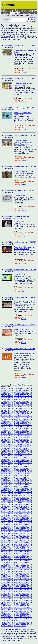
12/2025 (29, 408)
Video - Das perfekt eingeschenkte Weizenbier (23, 141)
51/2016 (29, 564)
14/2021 (29, 483)
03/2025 (23, 412)
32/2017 (10, 553)
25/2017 (23, 555)
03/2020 (29, 506)
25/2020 (17, 499)
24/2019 (10, 519)
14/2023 (4, 447)
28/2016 (17, 573)
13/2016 (17, 579)
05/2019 (4, 526)
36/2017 (17, 552)
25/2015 (29, 593)
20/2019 (4, 521)
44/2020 (23, 492)
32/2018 (4, 535)
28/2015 (10, 593)
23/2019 (17, 519)
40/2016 (4, 570)
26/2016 (29, 573)
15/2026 (23, 389)
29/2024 (29, 421)
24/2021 (29, 479)
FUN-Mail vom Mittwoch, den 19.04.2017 (21, 242)
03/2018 (29, 544)
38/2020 (29, 494)
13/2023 (10, 447)
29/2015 (4, 593)
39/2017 (29, 550)
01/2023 (23, 450)
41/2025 (4, 399)
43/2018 (29, 530)
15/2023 (29, 445)
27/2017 (10, 555)
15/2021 (23, 483)
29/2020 (23, 497)
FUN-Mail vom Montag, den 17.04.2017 (21, 349)
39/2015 (4, 590)
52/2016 (23, 564)
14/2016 (10, 579)
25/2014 (17, 613)
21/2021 (17, 481)
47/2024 (10, 416)
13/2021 (4, 485)
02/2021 (10, 488)
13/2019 (17, 523)
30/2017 (23, 553)
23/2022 (23, 461)
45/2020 (17, 492)
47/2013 (23, 622)
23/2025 (23, 405)
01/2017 (17, 564)
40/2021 (23, 474)
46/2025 (4, 398)
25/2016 (4, 575)
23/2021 (4, 481)
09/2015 (4, 600)
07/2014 (29, 619)
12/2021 (10, 485)
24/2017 (29, 555)
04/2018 (23, 544)
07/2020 (4, 506)
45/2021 (23, 472)
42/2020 (4, 494)
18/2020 (29, 501)
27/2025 (29, 403)
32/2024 (10, 421)
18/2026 (4, 389)
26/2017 (17, 555)
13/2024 (4, 428)
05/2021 (23, 486)
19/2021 (29, 481)
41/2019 (29, 512)
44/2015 (4, 588)
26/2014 (10, 613)
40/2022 (10, 456)
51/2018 (10, 528)
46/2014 (10, 606)
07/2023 (17, 448)
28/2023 (10, 441)
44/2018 (23, 530)
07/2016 (23, 581)
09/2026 (29, 390)
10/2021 (23, 485)
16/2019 (29, 521)
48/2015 (10, 586)
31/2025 (4, 403)
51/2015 (23, 584)
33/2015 (10, 591)
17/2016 (23, 577)
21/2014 (10, 615)
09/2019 (10, 524)
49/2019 (10, 510)
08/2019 (17, 524)
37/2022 (29, 456)
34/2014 (23, 610)
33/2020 (29, 495)
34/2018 (23, 533)
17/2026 (10, 389)
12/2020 (4, 504)
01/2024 (4, 414)
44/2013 (10, 624)
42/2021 (10, 474)
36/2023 (23, 437)
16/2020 (10, 503)
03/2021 (4, 488)
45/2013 (4, 624)
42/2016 (23, 568)
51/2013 (4, 622)
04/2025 (17, 412)
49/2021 (29, 470)
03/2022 (23, 468)
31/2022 (4, 459)
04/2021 (29, 486)
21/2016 (29, 575)
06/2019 (29, 524)
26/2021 (17, 479)
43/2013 (17, 624)
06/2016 (29, 581)
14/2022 (17, 465)
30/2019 (4, 517)
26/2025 (4, 405)
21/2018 (10, 539)
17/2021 (10, 483)
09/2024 (29, 428)
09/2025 (17, 410)
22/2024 (10, 425)
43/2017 (4, 550)
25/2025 (10, 405)
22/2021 (10, 481)
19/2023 (4, 445)
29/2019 (10, 517)
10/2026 (23, 390)
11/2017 (17, 561)
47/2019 (23, 510)
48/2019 (17, 510)
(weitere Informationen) (29, 13)
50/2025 (10, 396)
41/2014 (10, 608)
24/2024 (29, 423)
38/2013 (10, 626)
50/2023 (29, 432)
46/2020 (10, 492)
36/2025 (4, 401)
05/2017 (23, 562)
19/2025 (17, 407)
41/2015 (23, 588)
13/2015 (10, 599)
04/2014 (17, 620)
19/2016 (10, 577)
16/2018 (10, 541)
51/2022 (4, 452)
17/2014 (4, 617)
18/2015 (10, 597)
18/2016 (17, 577)
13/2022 (23, 465)
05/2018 (17, 544)
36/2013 (23, 626)
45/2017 (23, 548)
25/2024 (23, 423)
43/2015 (10, 588)
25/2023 (29, 441)
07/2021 (10, 486)
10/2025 (10, 410)
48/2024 (4, 416)
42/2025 (29, 398)
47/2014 (4, 606)
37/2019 (23, 514)
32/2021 (10, 477)
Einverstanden (15, 13)
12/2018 (4, 543)
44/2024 (29, 416)
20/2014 (17, 615)
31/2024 (17, 421)
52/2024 (10, 414)
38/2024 (4, 419)
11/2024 (17, 428)
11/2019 (29, 523)
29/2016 (10, 573)
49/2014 (23, 604)
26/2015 (23, 593)
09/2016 (10, 581)
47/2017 (10, 548)
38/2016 (17, 570)
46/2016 (29, 566)
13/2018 (29, 541)
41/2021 (17, 474)
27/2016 (23, 573)
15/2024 (23, 427)
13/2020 (29, 503)
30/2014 (17, 611)
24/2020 (23, 499)
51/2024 (17, 414)
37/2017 (10, 552)
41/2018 (10, 532)
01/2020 (10, 508)
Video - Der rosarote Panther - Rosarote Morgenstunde (24, 355)
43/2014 (29, 606)
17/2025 (29, 407)
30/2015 (29, 591)
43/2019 (17, 512)
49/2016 (10, 566)
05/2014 (10, 620)
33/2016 (17, 571)
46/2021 (17, 472)
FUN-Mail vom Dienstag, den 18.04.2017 (21, 270)
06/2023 (23, 448)
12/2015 (17, 599)
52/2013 (29, 620)
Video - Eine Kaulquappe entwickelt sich (23, 114)
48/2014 (29, 604)
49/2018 (23, 528)
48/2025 (23, 396)
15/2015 (29, 597)
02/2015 (17, 602)
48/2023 (10, 434)
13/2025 (23, 408)
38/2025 (23, 399)
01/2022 (4, 470)
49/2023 (4, 434)
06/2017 (17, 562)
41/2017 (17, 550)
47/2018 (4, 530)
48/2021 (4, 472)
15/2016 (4, 579)
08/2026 (4, 392)
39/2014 (23, 608)
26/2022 (4, 461)
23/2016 (17, 575)
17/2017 (10, 559)
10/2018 (17, 543)
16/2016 (29, 577)
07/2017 (10, 562)
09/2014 (23, 619)
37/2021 (10, 476)
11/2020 (10, 504)
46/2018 (10, 530)
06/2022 (4, 468)
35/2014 (17, 610)
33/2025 (23, 401)
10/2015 (29, 599)
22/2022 (29, 461)
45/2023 (29, 434)
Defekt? (23, 73)
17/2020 (4, 503)
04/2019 (10, 526)
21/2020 (10, 501)
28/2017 (4, 555)
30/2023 (29, 439)
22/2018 (4, 539)
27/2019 (23, 517)
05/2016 (4, 582)
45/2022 (10, 454)
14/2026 (29, 389)
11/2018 (10, 543)
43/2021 (4, 474)
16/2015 (23, 597)
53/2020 (29, 488)
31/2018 (10, 535)
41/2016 (29, 568)
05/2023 (29, 448)
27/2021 (10, 479)
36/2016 (29, 570)
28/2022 (23, 459)
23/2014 (29, 613)
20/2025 (10, 407)
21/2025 (4, 407)
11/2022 (4, 466)
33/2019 (17, 515)
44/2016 (10, 568)
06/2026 (17, 392)
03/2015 (10, 602)
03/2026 (4, 394)
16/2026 (17, 389)
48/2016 (17, 566)
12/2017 (10, 561)
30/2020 (17, 497)
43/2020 (29, 492)
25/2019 (4, 519)
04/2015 (4, 602)
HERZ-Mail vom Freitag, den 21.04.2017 (21, 191)
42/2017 (10, 550)
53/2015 (10, 584)
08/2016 (17, 581)
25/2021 (23, 479)
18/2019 (17, 521)
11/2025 (4, 410)
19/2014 (23, 615)
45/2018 (17, 530)
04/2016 (10, 582)
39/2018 (23, 532)
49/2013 (17, 622)
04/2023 (4, 450)
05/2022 (10, 468)
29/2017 (29, 553)
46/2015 (23, 586)
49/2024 (29, 414)
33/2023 (10, 439)
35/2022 (10, 457)
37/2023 (17, 437)
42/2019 (23, 512)
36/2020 (10, 495)
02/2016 (23, 582)
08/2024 (4, 430)
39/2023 (4, 437)
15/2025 (10, 408)
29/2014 (23, 611)
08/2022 (23, 466)
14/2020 (23, 503)
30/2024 (23, 421)
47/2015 (17, 586)
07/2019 (23, 524)
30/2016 (4, 573)
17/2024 (10, 427)
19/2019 (10, 521)
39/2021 (29, 474)
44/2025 (17, 398)
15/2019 (4, 523)
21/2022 (4, 463)
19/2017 (29, 557)
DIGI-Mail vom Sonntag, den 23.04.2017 (21, 108)
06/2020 (10, 506)
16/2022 (4, 465)
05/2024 (23, 430)
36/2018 (10, 533)
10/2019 (4, 524)
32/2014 (4, 611)
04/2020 (23, 506)
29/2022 (17, 459)
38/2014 (29, 608)
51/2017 (17, 546)
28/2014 (29, 611)
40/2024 (23, 418)
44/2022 (17, 454)
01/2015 (23, 602)
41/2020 (10, 494)
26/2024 (17, 423)
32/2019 (23, 515)
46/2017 (17, 548)
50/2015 (29, 584)
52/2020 (4, 490)
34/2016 (10, 571)
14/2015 (4, 599)
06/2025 (4, 412)
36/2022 (4, 457)
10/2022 (10, 466)
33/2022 (23, 457)
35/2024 (23, 419)
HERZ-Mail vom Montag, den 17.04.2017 (21, 325)
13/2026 (4, 390)
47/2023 (17, 434)
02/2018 (4, 546)
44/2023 (4, 436)
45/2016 (4, 568)
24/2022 (17, 461)
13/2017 (4, 561)
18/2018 (29, 539)
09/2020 (23, 504)
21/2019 (29, 519)
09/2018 (23, 543)
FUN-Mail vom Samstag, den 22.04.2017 (21, 135)
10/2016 (4, 581)
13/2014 (29, 617)
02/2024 (10, 432)
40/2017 (23, 550)
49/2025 (17, 396)
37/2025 (29, 399)
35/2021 (23, 476)
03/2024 (4, 432)
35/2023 (29, 437)
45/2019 (4, 512)
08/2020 (29, 504)
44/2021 (29, 472)
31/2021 (17, 477)
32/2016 (23, 571)
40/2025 (10, 399)
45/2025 (10, 398)
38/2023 (10, 437)
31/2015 (23, 591)
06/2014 (4, 620)
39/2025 (17, 399)
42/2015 (17, 588)
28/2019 (17, 517)
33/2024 (4, 421)
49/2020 (23, 490)
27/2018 (4, 537)
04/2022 (17, 468)
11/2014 (10, 619)
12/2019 (23, 523)
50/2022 (10, 452)
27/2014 (4, 613)
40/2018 (17, 532)
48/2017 (4, 548)
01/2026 (17, 394)
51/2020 (10, 490)
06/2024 (17, 430)
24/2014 (23, 613)
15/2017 (23, 559)
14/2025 (17, 408)
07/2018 (4, 544)
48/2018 (29, 528)
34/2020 (23, 495)
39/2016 (10, 570)
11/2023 (23, 447)
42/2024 (10, 418)
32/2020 (4, 497)
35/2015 (29, 590)
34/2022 (17, 457)
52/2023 (17, 432)
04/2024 (29, 430)
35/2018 (17, 533)
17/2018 (4, 541)
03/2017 (4, 564)
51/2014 (10, 604)
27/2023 (17, 441)
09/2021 (29, 485)
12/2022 (29, 465)
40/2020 (17, 494)
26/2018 (10, 537)
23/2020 (29, 499)
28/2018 (29, 535)
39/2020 (23, 494)
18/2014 (29, 615)
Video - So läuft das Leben (23, 172)
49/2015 (4, 586)
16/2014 (10, 617)
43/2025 (23, 398)
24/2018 (23, 537)
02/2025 (29, 412)
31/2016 (29, 571)
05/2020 (17, 506)
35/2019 (4, 515)
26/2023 (23, 441)
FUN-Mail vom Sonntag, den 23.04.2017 (21, 46)
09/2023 (4, 448)
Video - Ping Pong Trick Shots (24, 302)
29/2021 (29, 477)
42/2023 (17, 436)
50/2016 (4, 566)
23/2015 (10, 595)
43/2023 (10, 436)
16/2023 (23, 445)
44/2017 (29, 548)
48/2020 (29, 490)
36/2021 (17, 476)
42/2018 (4, 532)
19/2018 (23, 539)
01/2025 (23, 394)
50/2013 (10, 622)
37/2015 (17, 590)
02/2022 (29, 468)
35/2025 (10, 401)
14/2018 (23, 541)
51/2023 (23, 432)
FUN (3, 40)
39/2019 (10, 514)
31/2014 (10, 611)
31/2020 (10, 497)
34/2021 (29, 476)
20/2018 (17, 539)
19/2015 (4, 597)
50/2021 (23, 470)
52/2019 (23, 508)
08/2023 (10, 448)
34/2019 (10, 515)
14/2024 (29, 427)
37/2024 (10, 419)
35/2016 (4, 571)
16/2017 (17, 559)
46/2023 (23, 434)
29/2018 (23, 535)
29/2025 (17, 403)
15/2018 (17, 541)
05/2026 (23, 392)
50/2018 (17, 528)
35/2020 (17, 495)
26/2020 (10, 499)
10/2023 (29, 447)
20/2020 (17, 501)
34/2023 (4, 439)
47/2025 (29, 396)
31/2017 (17, 553)
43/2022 (23, 454)
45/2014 (17, 606)
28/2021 (4, 479)
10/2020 (17, 504)
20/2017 (23, 557)
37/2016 (23, 570)
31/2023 (23, 439)
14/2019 (10, 523)
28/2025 (23, 403)
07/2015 (17, 600)
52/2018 (4, 528)
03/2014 (23, 620)
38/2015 (10, 590)
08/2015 (10, 600)
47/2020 (4, 492)
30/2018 (17, 535)
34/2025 (17, 401)
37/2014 (4, 610)
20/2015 (29, 595)
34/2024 (29, 419)
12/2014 (4, 619)
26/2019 (29, 517)
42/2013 (23, 624)
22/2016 (23, 575)
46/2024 (17, 416)
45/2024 (23, 416)
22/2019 (23, 519)
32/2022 (29, 457)
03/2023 (10, 450)
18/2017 (4, 559)
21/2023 (23, 443)
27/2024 (10, 423)
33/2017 (4, 553)
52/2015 (17, 584)
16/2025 (4, 408)
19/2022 (17, 463)
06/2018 (10, 544)
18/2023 (10, 445)
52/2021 (10, 470)
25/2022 (10, 461)
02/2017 (10, 564)
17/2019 (23, 521)
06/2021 (17, 486)
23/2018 (29, 537)
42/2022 (29, 454)
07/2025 (29, 410)
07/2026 (10, 392)
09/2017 (29, 561)
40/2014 (17, 608)
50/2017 (23, 546)
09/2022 (17, 466)
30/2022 (10, 459)
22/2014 (4, 615)
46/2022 (4, 454)
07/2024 (10, 430)
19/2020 (23, 501)
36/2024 (17, 419)
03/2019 (17, 526)
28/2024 (4, 423)
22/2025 (29, 405)
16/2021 (17, 483)
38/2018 (29, 532)
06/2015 (23, 600)
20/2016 (4, 577)
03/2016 (17, 582)
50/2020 (17, 490)
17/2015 (17, 597)
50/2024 (23, 414)
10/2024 (23, 428)
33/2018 (29, 533)
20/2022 (10, 463)
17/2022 (29, 463)
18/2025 (23, 407)
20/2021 (23, 481)
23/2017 (4, 557)
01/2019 (17, 508)
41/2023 (23, 436)
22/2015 (17, 595)
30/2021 (23, 477)
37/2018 (4, 533)
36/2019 (29, 514)
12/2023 (17, 447)
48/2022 (23, 452)
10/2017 (23, 561)
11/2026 (17, 390)
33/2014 (29, 610)
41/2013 (29, 624)
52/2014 (4, 604)
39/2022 (17, 456)
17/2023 (17, 445)
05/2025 (10, 412)
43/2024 (4, 418)
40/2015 (29, 588)
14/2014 (23, 617)
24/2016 (10, 575)
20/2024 (23, 425)
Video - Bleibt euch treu (22, 330)
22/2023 (17, 443)
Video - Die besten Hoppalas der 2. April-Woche (24, 84)
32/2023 (17, 439)
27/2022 (29, 459)
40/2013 (4, 626)
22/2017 (10, 557)
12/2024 (10, 428)
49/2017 (29, 546)
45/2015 (29, 586)
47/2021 (10, 472)
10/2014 (17, 619)
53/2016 (4, 584)
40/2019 (4, 514)
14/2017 (29, 559)
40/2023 (29, 436)
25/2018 (17, 537)
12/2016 (23, 579)
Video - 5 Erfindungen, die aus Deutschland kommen (24, 248)
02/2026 (10, 394)
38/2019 (17, 514)
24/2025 (17, 405)
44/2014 (23, 606)
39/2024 (29, 418)
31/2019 (29, 515)
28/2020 (29, 497)
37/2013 (17, 626)
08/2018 (29, 543)
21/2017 (17, 557)
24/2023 (4, 443)
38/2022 (23, 456)
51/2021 (17, 470)
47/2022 (29, 452)
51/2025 (4, 396)
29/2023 (4, 441)
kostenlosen (5, 36)
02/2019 (23, 526)
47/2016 (23, 566)
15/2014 (17, 617)
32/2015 (17, 591)
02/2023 (17, 450)
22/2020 (4, 501)
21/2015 (23, 595)
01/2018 (29, 526)
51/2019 (29, 508)
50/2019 (4, 510)
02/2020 (4, 508)
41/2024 (17, 418)
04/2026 (29, 392)
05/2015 (29, 600)
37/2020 (4, 495)
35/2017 (23, 552)
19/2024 (29, 425)
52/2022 (29, 450)
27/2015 (17, 593)
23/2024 (4, 425)
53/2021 (23, 488)
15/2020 (17, 503)
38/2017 (4, 552)
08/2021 (4, 486)
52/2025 (29, 394)
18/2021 (4, 483)
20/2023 (29, 443)
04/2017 (29, 562)
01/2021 (17, 488)
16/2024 (17, 427)
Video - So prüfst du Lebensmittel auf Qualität (23, 275)
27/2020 (4, 499)
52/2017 (10, 546)
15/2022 (10, 465)
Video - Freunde (19, 195)
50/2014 (17, 604)
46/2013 (29, 622)
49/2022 (17, 452)
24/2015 (4, 595)
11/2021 (17, 485)
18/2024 (4, 427)
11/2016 (29, 579)
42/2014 (4, 608)
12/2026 (10, 390)
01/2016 (29, 582)
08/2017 (4, 562)
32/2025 (29, 401)
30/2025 (10, 403)
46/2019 (29, 510)
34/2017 (29, 552)
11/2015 (23, 599)
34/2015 (4, 591)
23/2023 (10, 443)
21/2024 (17, 425)
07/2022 (29, 466)
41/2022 (4, 456)
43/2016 (17, 568)
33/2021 (4, 477)
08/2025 (23, 410)
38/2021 (4, 476)
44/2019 (10, 512)
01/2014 (29, 602)
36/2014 (10, 610)
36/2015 (23, 590)
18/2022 (23, 463)
